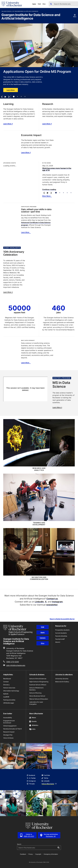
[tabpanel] (39, 61)
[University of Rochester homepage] (12, 4)
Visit (39, 4)
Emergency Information (51, 854)
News (33, 718)
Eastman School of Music (38, 685)
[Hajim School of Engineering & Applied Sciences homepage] (18, 630)
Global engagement (10, 726)
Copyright (38, 854)
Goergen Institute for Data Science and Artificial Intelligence (31, 17)
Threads (31, 784)
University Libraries (62, 679)
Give (44, 4)
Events (33, 721)
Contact (6, 682)
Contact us (52, 599)
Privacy (31, 854)
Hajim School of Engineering (39, 682)
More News (46, 196)
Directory (6, 685)
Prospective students (62, 630)
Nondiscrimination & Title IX (12, 729)
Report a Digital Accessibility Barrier (62, 619)
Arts (32, 729)
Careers (43, 638)
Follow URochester (49, 784)
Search (19, 844)
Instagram (57, 602)
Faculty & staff (60, 639)
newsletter (52, 605)
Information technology (11, 691)
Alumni (58, 642)
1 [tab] (14, 97)
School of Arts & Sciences (38, 679)
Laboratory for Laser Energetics (36, 703)
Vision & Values (8, 738)
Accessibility (8, 718)
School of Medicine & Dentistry (36, 689)
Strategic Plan (8, 735)
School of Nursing (35, 693)
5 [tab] (71, 193)
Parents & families (61, 636)
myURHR (6, 697)
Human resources (9, 688)
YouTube (46, 775)
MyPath (6, 694)
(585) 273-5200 (13, 662)
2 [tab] (17, 97)
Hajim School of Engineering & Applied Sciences (20, 11)
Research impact (9, 732)
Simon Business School (37, 696)
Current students (61, 633)
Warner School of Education (39, 699)
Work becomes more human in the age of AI (57, 169)
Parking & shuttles (9, 700)
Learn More (11, 90)
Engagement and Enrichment (9, 722)
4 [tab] (25, 97)
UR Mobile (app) (9, 703)
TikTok (45, 778)
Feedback (23, 854)
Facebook (31, 775)
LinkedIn (39, 602)
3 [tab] (21, 97)
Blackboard (7, 679)
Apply (34, 4)
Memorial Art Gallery (62, 682)
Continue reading (49, 189)
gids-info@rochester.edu (16, 665)
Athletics (34, 725)
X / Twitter (31, 778)
